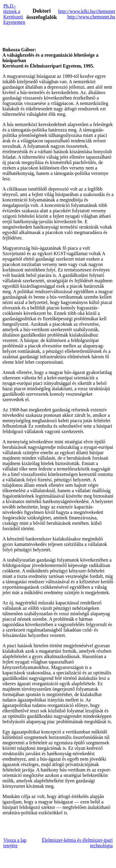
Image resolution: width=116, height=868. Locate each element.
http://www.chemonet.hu (91, 17)
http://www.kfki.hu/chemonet (87, 11)
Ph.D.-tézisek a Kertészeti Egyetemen (14, 14)
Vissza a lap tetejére (15, 843)
